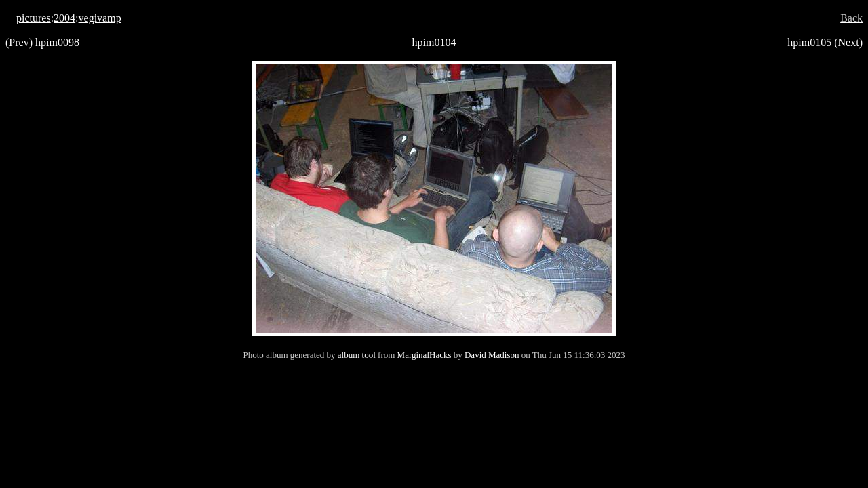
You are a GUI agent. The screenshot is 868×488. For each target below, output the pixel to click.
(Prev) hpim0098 (42, 42)
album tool (357, 355)
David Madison (492, 355)
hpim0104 (434, 42)
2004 (64, 18)
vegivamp (100, 18)
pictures (34, 18)
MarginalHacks (425, 355)
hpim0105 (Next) (825, 42)
